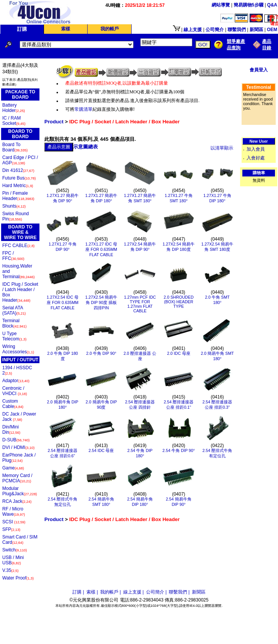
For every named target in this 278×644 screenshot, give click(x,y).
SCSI (14, 522)
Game (13, 468)
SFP (11, 529)
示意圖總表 (86, 147)
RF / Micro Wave (14, 512)
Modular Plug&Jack (20, 491)
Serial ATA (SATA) (14, 310)
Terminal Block (14, 323)
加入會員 (256, 149)
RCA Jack (17, 501)
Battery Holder (14, 108)
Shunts (14, 206)
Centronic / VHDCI (15, 391)
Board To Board (15, 147)
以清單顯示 (222, 148)
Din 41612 (18, 170)
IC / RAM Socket (14, 121)
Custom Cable (13, 404)
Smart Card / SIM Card (20, 540)
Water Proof (18, 578)
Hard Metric (18, 186)
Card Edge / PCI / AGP (20, 160)
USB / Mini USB (13, 560)
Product (54, 122)
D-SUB (16, 440)
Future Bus (19, 178)
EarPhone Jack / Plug (19, 458)
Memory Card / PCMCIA (17, 478)
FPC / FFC (13, 256)
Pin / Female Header (18, 196)
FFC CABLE (18, 246)
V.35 (10, 570)
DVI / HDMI (18, 447)
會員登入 (259, 70)
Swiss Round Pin (16, 216)
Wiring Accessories (18, 349)
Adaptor (16, 381)
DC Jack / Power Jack (19, 417)
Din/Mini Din (11, 430)
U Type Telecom (14, 336)
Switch (15, 550)
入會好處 (256, 158)
